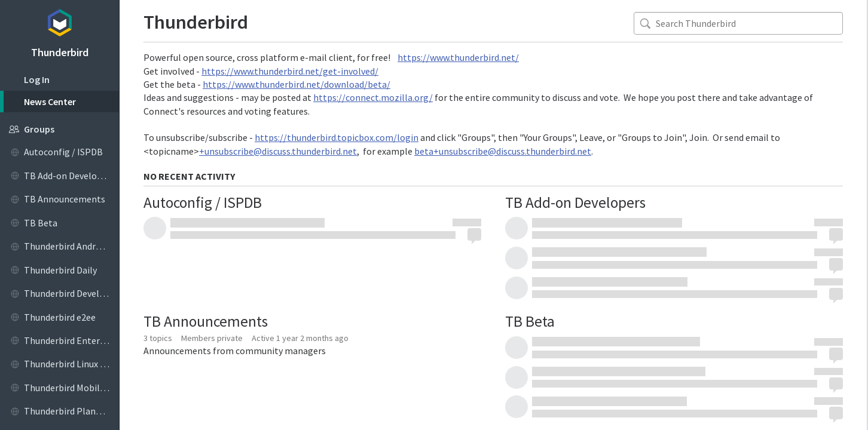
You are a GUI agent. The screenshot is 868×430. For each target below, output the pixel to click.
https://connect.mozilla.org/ (373, 97)
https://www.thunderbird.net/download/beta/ (297, 84)
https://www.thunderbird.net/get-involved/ (290, 71)
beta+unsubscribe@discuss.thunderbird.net (503, 151)
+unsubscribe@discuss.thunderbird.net (278, 151)
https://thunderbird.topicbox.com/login (337, 137)
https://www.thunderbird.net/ (458, 57)
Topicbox (59, 21)
